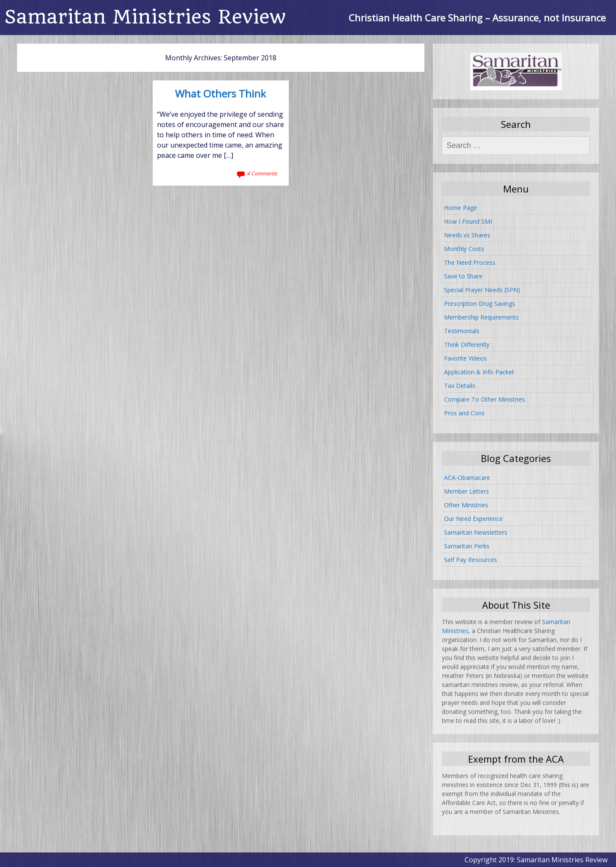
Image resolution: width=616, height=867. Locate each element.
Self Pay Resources (471, 560)
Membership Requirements (481, 317)
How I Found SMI (468, 221)
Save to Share (463, 276)
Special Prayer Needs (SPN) (482, 290)
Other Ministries (466, 505)
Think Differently (467, 345)
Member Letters (466, 491)
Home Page (461, 208)
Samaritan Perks (467, 546)
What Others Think (221, 94)
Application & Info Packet (479, 372)
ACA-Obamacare (467, 478)
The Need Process (470, 262)
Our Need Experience (473, 519)
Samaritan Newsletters (476, 532)
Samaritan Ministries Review (145, 17)
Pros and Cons (464, 413)
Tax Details (460, 386)
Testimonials (462, 331)
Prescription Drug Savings (480, 303)
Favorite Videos (465, 358)
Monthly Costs (464, 249)
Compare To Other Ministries (484, 399)
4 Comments (262, 173)
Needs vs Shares (467, 235)
